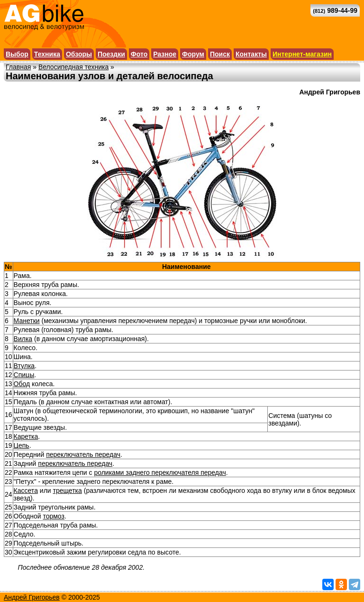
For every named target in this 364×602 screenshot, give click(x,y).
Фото (139, 54)
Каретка (26, 436)
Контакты (251, 54)
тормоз (54, 516)
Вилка (23, 339)
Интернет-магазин (302, 54)
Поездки (111, 54)
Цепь (22, 445)
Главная (18, 67)
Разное (165, 54)
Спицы (24, 375)
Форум (193, 54)
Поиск (220, 54)
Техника (47, 54)
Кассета (26, 491)
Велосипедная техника (73, 67)
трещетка (68, 491)
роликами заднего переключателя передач (160, 472)
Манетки (27, 321)
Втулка (24, 366)
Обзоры (79, 54)
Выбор (17, 54)
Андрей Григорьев (32, 597)
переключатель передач (83, 454)
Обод (22, 384)
